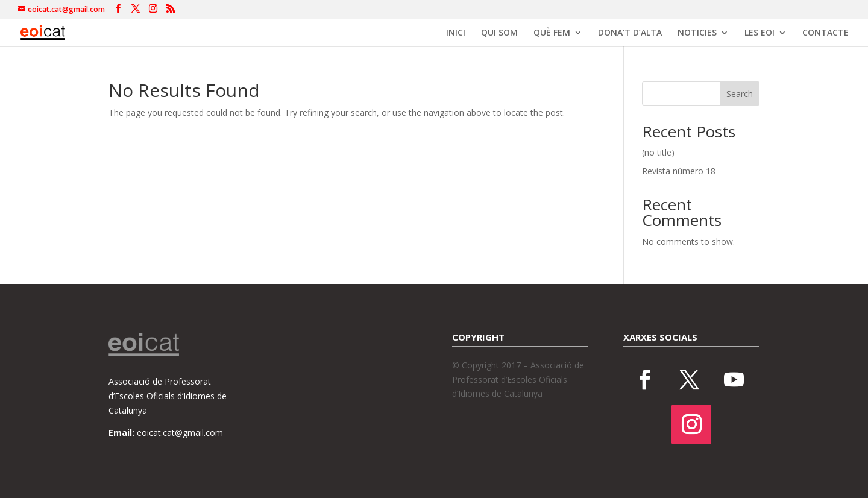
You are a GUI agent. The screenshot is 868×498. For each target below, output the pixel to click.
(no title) (658, 152)
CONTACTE (826, 33)
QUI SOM (499, 33)
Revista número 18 (679, 171)
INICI (456, 33)
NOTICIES (697, 33)
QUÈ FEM (552, 33)
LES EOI (759, 33)
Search (740, 94)
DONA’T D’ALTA (630, 33)
